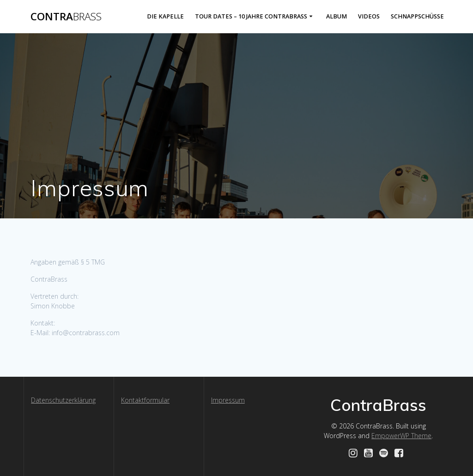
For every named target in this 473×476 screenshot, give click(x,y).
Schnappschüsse (417, 16)
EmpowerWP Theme (401, 436)
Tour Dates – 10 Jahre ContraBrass (251, 16)
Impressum (228, 400)
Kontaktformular (145, 400)
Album (337, 16)
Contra (66, 17)
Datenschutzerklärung (63, 400)
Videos (369, 16)
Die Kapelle (165, 16)
